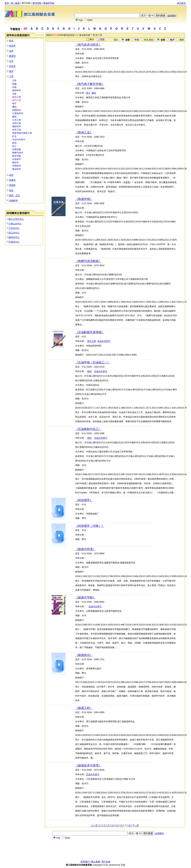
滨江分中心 (14, 233)
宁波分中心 (14, 242)
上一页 (94, 825)
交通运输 (17, 149)
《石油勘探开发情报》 (90, 332)
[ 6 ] (121, 825)
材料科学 (17, 90)
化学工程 (17, 130)
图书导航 (37, 3)
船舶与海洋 (18, 153)
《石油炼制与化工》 (88, 429)
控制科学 (17, 110)
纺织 (14, 143)
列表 (102, 39)
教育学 (12, 56)
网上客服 (96, 862)
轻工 (14, 146)
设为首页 (181, 3)
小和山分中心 (15, 224)
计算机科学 (18, 113)
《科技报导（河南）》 (90, 526)
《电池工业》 (84, 132)
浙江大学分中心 (16, 219)
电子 (14, 104)
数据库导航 (49, 3)
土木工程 (17, 120)
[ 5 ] (117, 825)
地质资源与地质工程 (22, 133)
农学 (11, 175)
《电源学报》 (84, 199)
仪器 (14, 87)
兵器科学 (17, 159)
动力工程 (17, 97)
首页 (7, 3)
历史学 (12, 66)
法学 (11, 51)
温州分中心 (14, 237)
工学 (11, 76)
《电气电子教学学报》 (90, 84)
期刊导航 (26, 3)
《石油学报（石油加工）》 (93, 362)
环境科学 (17, 166)
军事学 (12, 180)
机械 (14, 84)
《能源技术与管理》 (88, 765)
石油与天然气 (19, 140)
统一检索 (15, 3)
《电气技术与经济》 (88, 45)
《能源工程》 (84, 708)
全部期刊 (172, 16)
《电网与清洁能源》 (88, 261)
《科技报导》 (84, 500)
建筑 (14, 117)
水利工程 (17, 123)
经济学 (12, 46)
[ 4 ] (113, 825)
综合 (11, 190)
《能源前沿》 (84, 655)
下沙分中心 (14, 228)
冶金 (14, 94)
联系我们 (85, 862)
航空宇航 (17, 156)
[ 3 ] (109, 825)
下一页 (135, 825)
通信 (14, 107)
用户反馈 (106, 862)
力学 (14, 81)
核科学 (15, 162)
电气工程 (17, 100)
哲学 (11, 41)
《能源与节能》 (85, 598)
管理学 (12, 185)
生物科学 (13, 201)
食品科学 (17, 169)
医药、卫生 (15, 195)
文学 (11, 61)
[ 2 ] (104, 825)
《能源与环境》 (85, 549)
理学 (11, 71)
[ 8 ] (130, 825)
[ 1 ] (100, 825)
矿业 (14, 136)
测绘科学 (17, 126)
